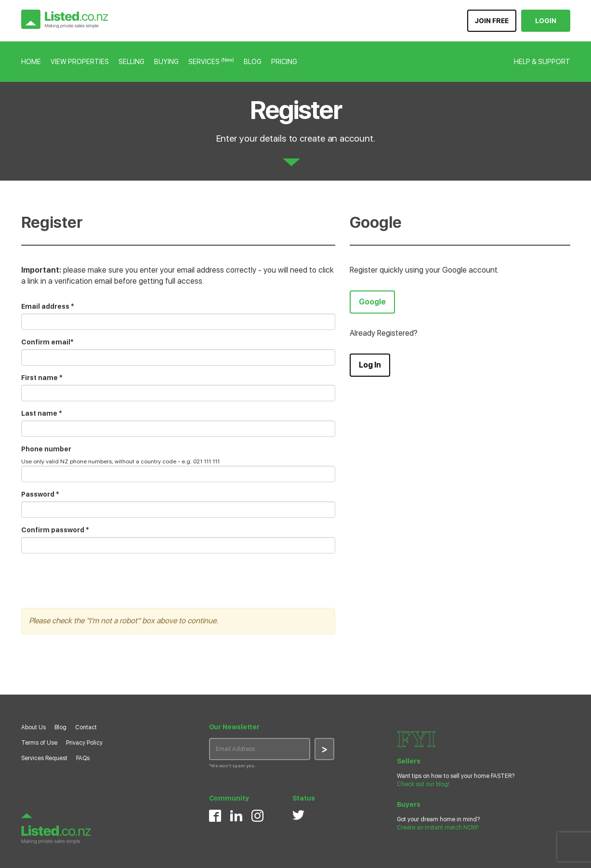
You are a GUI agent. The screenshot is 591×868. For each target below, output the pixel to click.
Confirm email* (47, 342)
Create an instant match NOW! (438, 828)
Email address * (48, 306)
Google (372, 302)
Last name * (42, 413)
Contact (86, 727)
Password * (40, 494)
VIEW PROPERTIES (80, 62)
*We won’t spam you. (232, 766)
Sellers (409, 761)
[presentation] (94, 579)
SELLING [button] (131, 62)
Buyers (409, 804)
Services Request (44, 758)
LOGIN (546, 21)
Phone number (46, 449)
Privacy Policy (84, 743)
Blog (60, 727)
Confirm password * (55, 530)
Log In (370, 365)
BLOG (253, 62)
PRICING (284, 62)
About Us (33, 727)
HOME (31, 62)
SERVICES (211, 62)
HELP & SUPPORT (542, 62)
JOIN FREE (492, 21)
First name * (42, 378)
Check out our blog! (423, 784)
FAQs (83, 758)
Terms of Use (39, 743)
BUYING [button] (166, 62)
